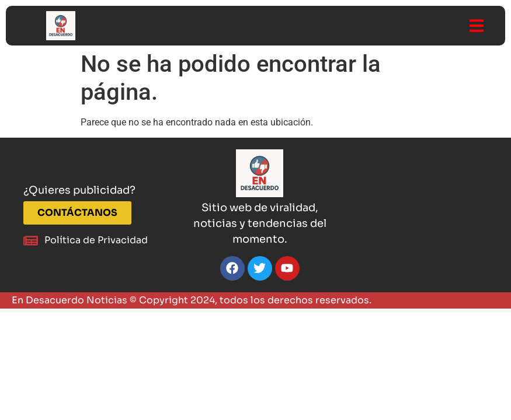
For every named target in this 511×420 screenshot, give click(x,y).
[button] (477, 26)
